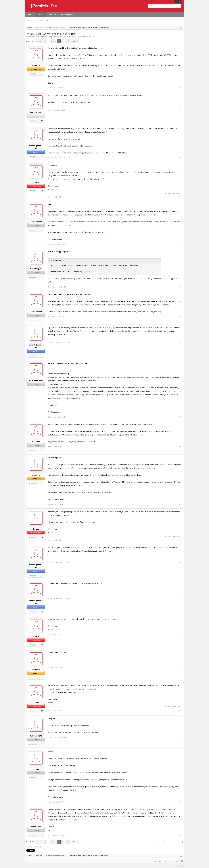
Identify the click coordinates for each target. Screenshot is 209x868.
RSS (182, 861)
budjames (36, 65)
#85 (180, 244)
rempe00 (83, 37)
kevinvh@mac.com (36, 147)
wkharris (36, 475)
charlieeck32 (36, 222)
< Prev (38, 41)
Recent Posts (46, 20)
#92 (180, 540)
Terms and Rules (178, 866)
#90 (180, 447)
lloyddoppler (36, 269)
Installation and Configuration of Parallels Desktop (54, 37)
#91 (180, 504)
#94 (180, 598)
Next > (76, 41)
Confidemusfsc (36, 381)
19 (43, 483)
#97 (180, 710)
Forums (40, 15)
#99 (180, 802)
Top (178, 861)
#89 (180, 417)
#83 (180, 158)
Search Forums (33, 20)
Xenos (36, 182)
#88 (180, 342)
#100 (180, 835)
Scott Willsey (36, 112)
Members (52, 15)
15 (43, 74)
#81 (180, 88)
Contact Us (158, 861)
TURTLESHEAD (36, 736)
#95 (180, 634)
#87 (180, 317)
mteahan (36, 442)
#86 (180, 287)
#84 (180, 197)
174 (42, 121)
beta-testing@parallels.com (92, 583)
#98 (180, 737)
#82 (180, 110)
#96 (180, 667)
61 (43, 157)
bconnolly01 (36, 827)
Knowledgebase (67, 15)
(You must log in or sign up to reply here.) (168, 842)
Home (30, 15)
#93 (180, 562)
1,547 (42, 191)
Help (166, 861)
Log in (178, 2)
